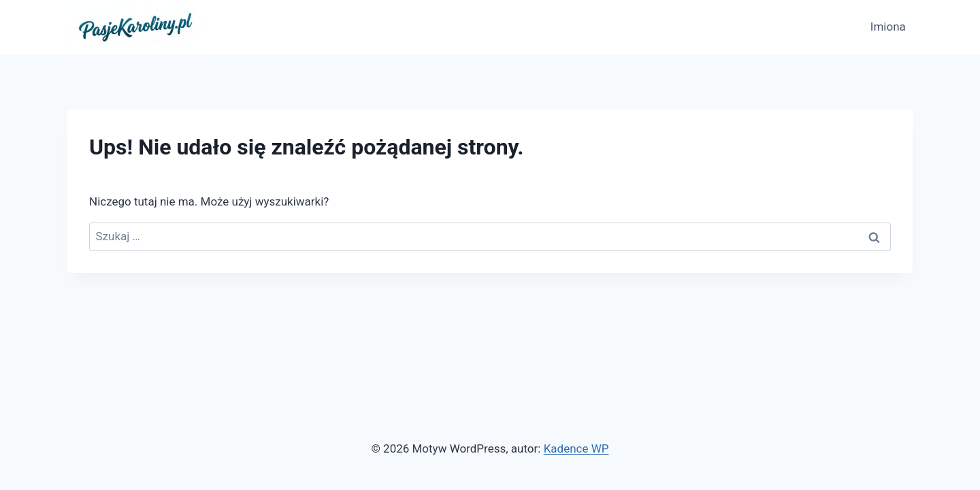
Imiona (888, 27)
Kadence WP (576, 448)
